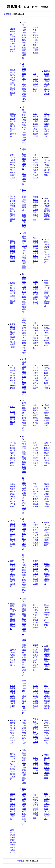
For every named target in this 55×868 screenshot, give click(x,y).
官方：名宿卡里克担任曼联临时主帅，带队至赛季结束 (24, 534)
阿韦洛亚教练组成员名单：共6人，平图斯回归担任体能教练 (47, 335)
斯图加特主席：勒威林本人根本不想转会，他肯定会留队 (13, 293)
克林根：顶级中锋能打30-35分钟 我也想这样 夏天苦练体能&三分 (24, 766)
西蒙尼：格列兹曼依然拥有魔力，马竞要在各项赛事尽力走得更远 (13, 574)
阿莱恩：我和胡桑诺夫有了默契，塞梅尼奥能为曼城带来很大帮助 (35, 335)
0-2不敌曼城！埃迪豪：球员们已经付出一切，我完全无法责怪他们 (24, 377)
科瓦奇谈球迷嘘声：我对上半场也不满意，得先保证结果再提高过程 (13, 83)
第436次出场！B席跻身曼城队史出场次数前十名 (13, 657)
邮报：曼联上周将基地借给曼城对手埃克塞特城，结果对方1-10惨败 (13, 534)
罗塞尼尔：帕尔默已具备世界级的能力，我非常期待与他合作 (24, 166)
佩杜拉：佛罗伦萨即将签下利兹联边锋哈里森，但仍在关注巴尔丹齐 (47, 806)
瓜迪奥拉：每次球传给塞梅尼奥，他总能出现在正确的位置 (47, 415)
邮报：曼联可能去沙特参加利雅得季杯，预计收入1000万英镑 (24, 495)
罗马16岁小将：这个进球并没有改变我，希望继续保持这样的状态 (35, 732)
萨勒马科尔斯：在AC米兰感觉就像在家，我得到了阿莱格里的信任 (13, 616)
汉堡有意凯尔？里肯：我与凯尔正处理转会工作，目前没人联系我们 (13, 806)
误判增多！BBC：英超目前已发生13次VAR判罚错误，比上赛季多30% (35, 40)
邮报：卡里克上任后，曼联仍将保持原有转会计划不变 (47, 574)
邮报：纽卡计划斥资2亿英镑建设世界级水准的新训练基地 (35, 415)
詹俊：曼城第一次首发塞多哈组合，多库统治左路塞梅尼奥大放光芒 (13, 767)
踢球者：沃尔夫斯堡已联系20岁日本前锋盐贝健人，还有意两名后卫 (35, 251)
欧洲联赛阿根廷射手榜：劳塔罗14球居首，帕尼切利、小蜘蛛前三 (47, 293)
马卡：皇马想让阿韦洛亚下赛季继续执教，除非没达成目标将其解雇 (13, 209)
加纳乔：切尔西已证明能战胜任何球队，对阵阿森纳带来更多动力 (24, 616)
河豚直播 (21, 861)
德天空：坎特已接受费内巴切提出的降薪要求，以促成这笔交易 (24, 657)
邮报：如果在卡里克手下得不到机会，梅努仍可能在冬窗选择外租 (24, 454)
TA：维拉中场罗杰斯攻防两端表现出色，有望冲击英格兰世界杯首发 (24, 335)
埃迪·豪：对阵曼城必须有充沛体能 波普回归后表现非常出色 (47, 209)
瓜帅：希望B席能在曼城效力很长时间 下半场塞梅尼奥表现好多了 (24, 125)
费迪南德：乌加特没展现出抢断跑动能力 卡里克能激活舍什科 (13, 251)
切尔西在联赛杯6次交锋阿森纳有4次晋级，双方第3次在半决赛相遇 (35, 657)
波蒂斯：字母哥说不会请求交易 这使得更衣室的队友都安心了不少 (24, 806)
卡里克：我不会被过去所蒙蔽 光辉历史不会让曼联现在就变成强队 (24, 40)
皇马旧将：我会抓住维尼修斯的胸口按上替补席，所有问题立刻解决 (35, 574)
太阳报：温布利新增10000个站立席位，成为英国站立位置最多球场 (24, 251)
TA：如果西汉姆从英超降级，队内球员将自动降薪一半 (24, 415)
